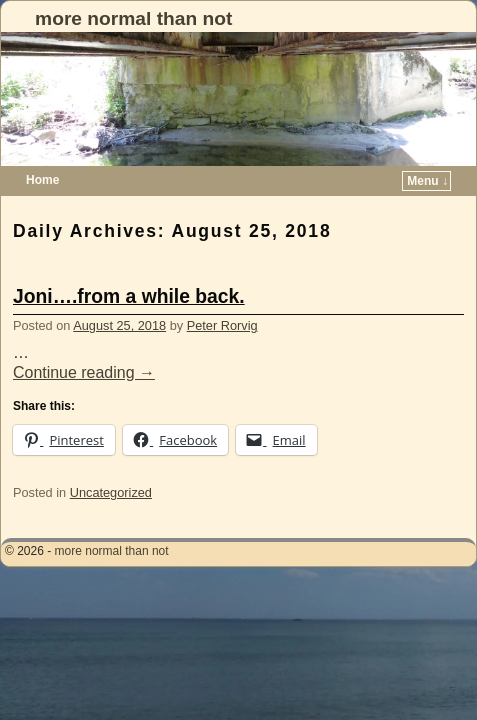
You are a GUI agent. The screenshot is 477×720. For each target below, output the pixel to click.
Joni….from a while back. (129, 266)
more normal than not (133, 18)
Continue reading (84, 342)
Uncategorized (111, 462)
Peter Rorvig (222, 295)
